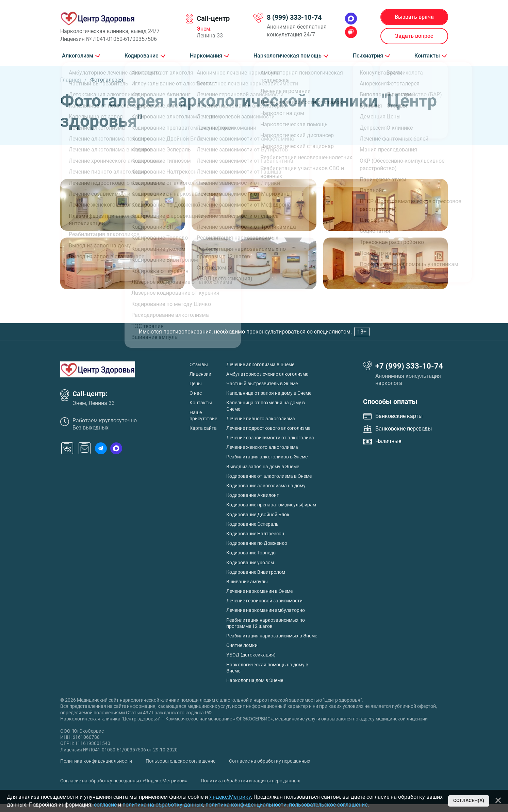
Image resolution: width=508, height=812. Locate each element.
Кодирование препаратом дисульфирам (271, 505)
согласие (105, 805)
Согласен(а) (469, 801)
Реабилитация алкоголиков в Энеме (267, 457)
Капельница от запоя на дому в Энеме (269, 393)
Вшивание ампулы (247, 582)
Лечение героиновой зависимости (264, 601)
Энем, (204, 29)
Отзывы (199, 364)
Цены (196, 384)
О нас (196, 393)
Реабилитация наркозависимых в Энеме (272, 636)
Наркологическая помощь (288, 56)
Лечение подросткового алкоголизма (268, 428)
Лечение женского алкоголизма (262, 447)
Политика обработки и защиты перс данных (250, 781)
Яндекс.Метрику (230, 797)
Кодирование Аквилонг (252, 495)
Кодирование (142, 56)
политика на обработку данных (163, 805)
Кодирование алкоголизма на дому (266, 486)
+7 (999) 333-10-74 (409, 366)
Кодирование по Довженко (257, 543)
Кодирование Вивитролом (256, 572)
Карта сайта (203, 428)
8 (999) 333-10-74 (294, 17)
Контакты (427, 56)
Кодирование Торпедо (251, 553)
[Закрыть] (498, 800)
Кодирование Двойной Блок (258, 515)
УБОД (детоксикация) (251, 655)
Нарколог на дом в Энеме (255, 680)
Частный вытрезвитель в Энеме (262, 384)
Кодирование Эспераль (252, 524)
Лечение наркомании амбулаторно (266, 610)
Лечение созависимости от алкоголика (270, 438)
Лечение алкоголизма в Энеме (260, 364)
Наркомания (206, 56)
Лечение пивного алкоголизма (261, 419)
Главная (71, 80)
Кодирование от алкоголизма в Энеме (269, 476)
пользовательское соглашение (328, 805)
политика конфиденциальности (246, 805)
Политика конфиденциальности (96, 761)
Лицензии (200, 374)
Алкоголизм (78, 56)
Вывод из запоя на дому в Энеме (263, 467)
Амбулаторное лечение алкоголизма (267, 374)
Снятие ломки (242, 645)
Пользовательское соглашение (181, 761)
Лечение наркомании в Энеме (259, 591)
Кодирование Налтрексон (255, 534)
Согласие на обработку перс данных (270, 761)
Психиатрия (368, 56)
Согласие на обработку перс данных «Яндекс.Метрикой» (124, 781)
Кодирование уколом (250, 563)
